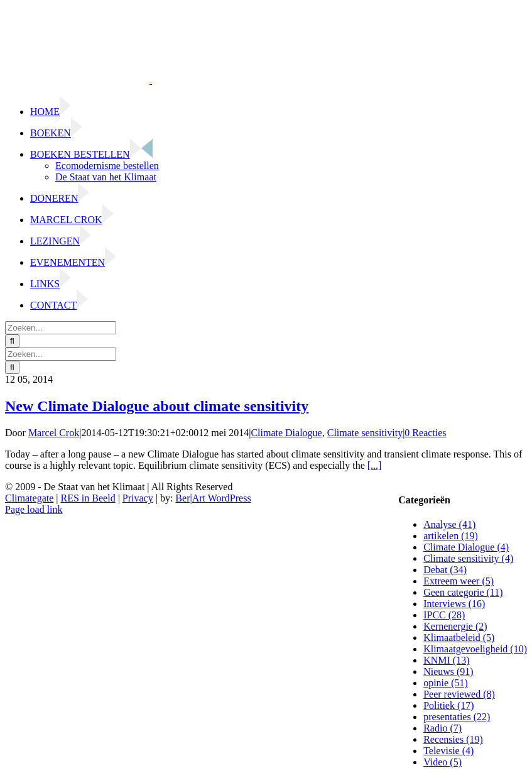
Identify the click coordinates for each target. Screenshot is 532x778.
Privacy (138, 498)
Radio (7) (442, 728)
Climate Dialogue (286, 433)
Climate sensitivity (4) (468, 558)
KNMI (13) (446, 660)
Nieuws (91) (448, 671)
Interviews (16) (454, 604)
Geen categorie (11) (463, 592)
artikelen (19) (451, 536)
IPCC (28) (444, 615)
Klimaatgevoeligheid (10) (475, 649)
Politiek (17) (448, 705)
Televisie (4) (448, 751)
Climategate (29, 498)
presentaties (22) (457, 717)
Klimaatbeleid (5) (459, 638)
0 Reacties (425, 433)
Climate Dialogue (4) (466, 547)
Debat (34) (445, 570)
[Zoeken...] (61, 328)
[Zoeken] (12, 341)
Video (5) (442, 762)
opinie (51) (446, 683)
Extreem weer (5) (459, 581)
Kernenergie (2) (455, 626)
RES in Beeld (88, 498)
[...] (375, 465)
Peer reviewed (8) (459, 694)
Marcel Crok (54, 433)
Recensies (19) (453, 739)
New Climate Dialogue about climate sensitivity (157, 406)
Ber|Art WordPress (213, 498)
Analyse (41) (449, 524)
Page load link (34, 509)
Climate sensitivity (365, 433)
